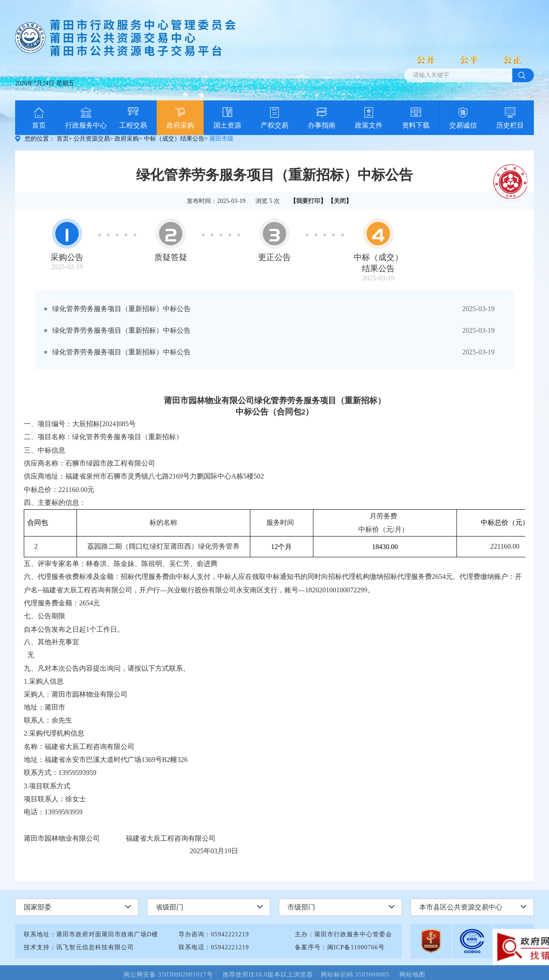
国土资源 (227, 125)
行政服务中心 (86, 125)
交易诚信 (463, 125)
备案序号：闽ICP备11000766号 (340, 947)
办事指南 (322, 125)
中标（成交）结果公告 (174, 139)
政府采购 (180, 125)
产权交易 (274, 125)
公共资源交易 (92, 139)
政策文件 (369, 125)
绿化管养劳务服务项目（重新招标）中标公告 (121, 309)
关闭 (340, 201)
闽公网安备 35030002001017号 (172, 975)
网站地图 (412, 975)
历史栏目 (510, 125)
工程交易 (133, 125)
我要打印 (308, 201)
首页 (39, 125)
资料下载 (416, 125)
